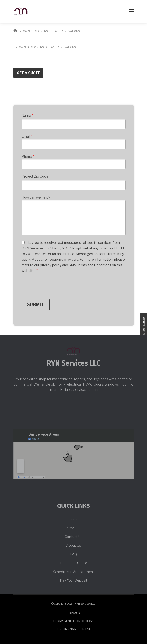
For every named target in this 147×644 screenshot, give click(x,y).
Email (26, 136)
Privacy (73, 613)
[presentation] (57, 287)
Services (73, 528)
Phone (27, 157)
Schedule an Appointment (74, 572)
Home (74, 519)
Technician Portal (74, 629)
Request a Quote (74, 563)
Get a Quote (28, 73)
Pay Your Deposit (74, 580)
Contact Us (74, 537)
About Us (74, 545)
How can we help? (36, 197)
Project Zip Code (35, 176)
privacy (46, 265)
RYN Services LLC (73, 363)
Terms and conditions (73, 621)
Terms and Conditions (95, 265)
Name (26, 116)
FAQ (73, 554)
